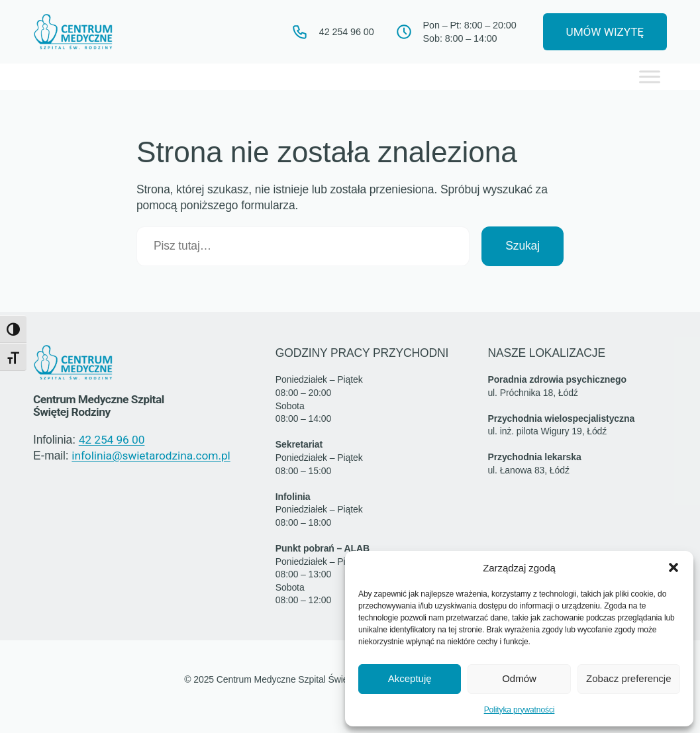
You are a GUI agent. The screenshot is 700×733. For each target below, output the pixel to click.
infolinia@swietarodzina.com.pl (150, 456)
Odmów (519, 678)
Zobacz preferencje (628, 678)
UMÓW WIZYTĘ (601, 32)
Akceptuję (410, 678)
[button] (674, 567)
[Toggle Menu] (650, 77)
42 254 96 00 (112, 440)
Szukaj (523, 246)
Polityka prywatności (520, 710)
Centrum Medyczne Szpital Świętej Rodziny (102, 406)
